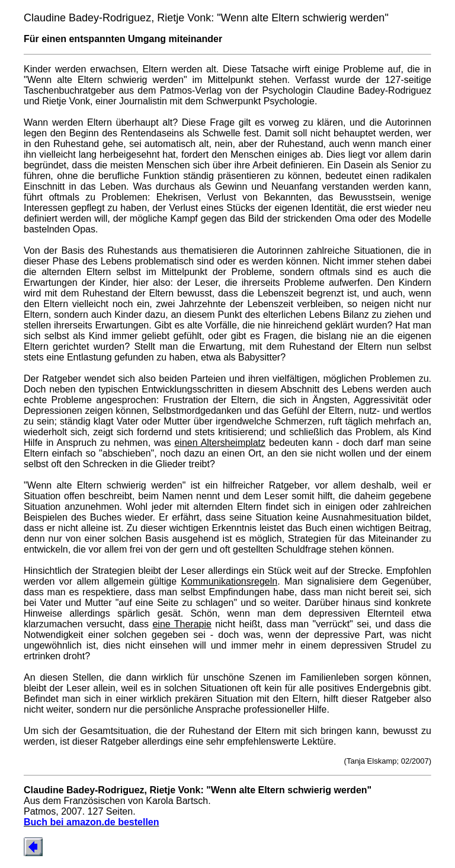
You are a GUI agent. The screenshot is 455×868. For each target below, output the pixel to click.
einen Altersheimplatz (220, 443)
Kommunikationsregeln (229, 581)
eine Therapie (182, 624)
